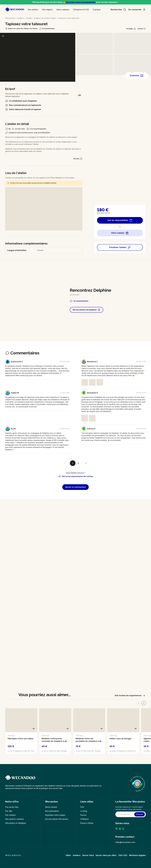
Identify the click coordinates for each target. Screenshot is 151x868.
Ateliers (20, 18)
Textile (29, 18)
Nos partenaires (52, 811)
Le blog (84, 811)
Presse (83, 815)
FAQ (82, 807)
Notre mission (51, 807)
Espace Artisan (87, 823)
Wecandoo (10, 18)
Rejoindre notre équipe (55, 815)
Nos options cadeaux (15, 819)
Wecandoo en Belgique (16, 823)
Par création (10, 815)
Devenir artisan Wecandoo (57, 819)
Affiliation (84, 819)
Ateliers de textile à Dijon (45, 18)
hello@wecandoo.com (125, 842)
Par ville (9, 811)
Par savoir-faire (12, 807)
